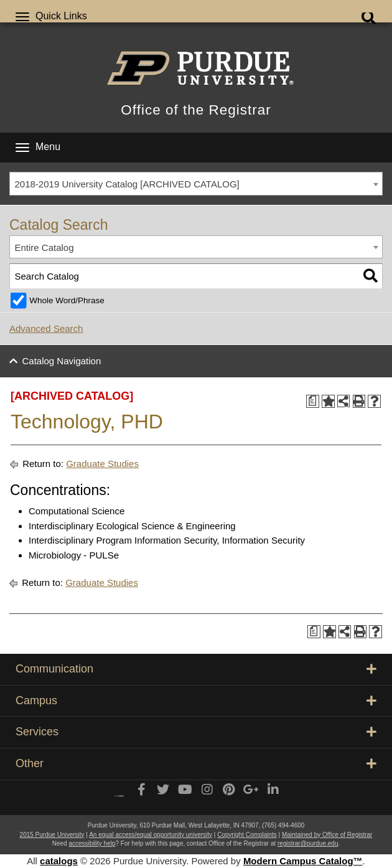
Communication (196, 669)
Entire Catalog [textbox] (44, 248)
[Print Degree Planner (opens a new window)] (313, 401)
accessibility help (92, 843)
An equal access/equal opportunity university (151, 835)
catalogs (59, 861)
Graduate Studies (102, 464)
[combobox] (196, 184)
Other (196, 763)
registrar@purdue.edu (308, 843)
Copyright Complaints (247, 835)
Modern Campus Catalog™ (303, 861)
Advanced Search (46, 328)
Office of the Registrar (196, 110)
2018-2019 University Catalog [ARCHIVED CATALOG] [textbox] (127, 184)
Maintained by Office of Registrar (327, 835)
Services (196, 732)
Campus (196, 701)
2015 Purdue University (52, 835)
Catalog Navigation (62, 361)
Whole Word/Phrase (67, 300)
